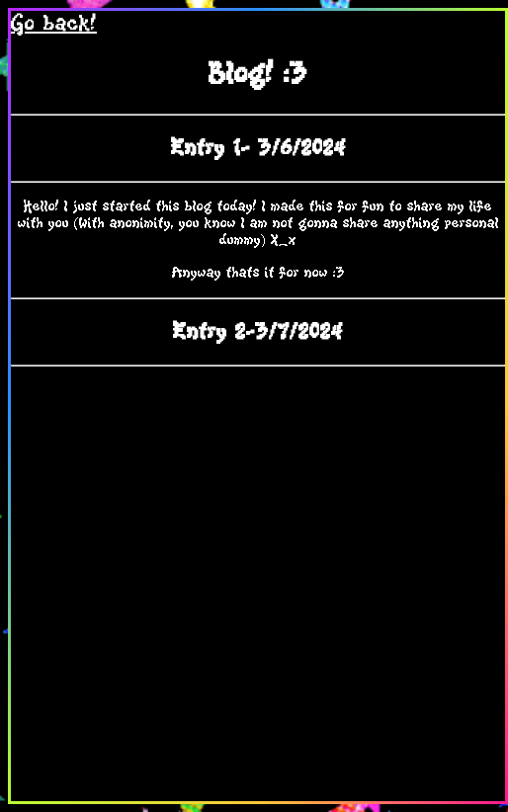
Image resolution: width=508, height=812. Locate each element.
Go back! (54, 24)
